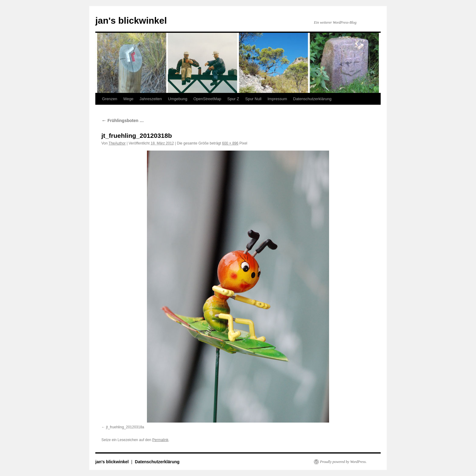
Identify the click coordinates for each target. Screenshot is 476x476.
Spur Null (253, 99)
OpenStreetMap (207, 99)
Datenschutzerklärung (312, 99)
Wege (128, 99)
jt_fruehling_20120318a (125, 427)
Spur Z (233, 99)
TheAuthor (117, 143)
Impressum (277, 99)
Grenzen (110, 99)
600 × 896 (230, 143)
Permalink (160, 440)
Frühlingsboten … (123, 121)
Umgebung (178, 99)
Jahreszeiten (151, 99)
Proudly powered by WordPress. (343, 462)
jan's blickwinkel (131, 20)
